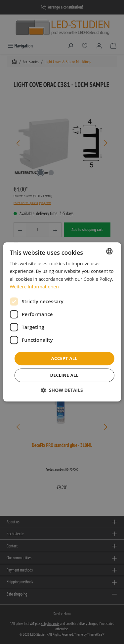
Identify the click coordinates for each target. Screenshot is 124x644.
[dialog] (62, 322)
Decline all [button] (64, 375)
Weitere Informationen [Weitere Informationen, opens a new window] (34, 287)
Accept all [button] (64, 358)
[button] (62, 390)
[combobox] (109, 251)
